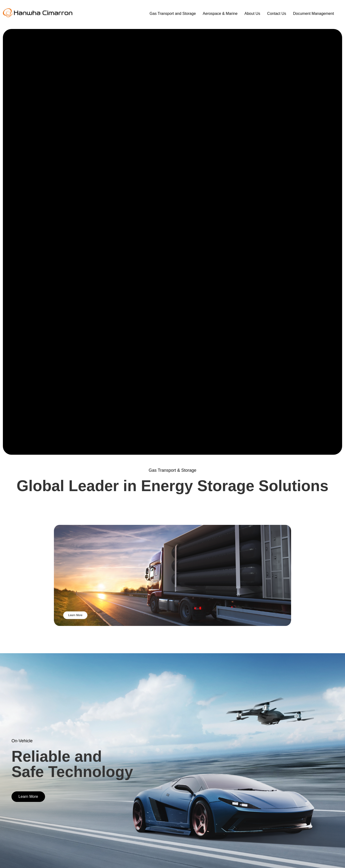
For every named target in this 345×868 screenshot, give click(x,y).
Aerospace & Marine (220, 14)
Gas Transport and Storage (173, 14)
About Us (252, 14)
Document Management (313, 14)
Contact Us (277, 14)
